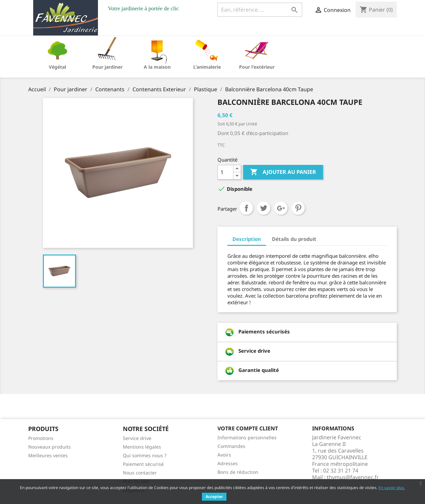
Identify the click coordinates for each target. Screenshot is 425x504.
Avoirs (224, 455)
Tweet (264, 208)
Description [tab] (247, 239)
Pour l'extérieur (257, 67)
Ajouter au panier (283, 172)
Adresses (228, 463)
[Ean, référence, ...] (260, 10)
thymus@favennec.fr (353, 477)
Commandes (231, 446)
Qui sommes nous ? (145, 455)
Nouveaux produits (49, 447)
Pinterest (298, 208)
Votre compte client (248, 428)
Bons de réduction (238, 472)
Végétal (57, 67)
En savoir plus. (392, 488)
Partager (246, 208)
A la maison (157, 67)
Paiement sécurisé (143, 464)
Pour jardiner (107, 67)
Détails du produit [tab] (294, 239)
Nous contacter (140, 473)
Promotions (41, 438)
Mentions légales (142, 447)
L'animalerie (207, 67)
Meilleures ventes (48, 455)
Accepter (214, 497)
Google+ (281, 208)
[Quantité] (225, 172)
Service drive (137, 438)
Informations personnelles (247, 437)
